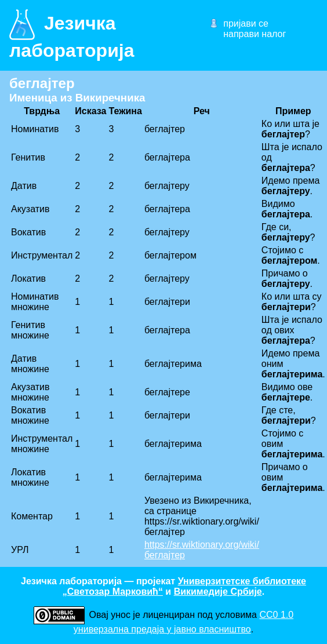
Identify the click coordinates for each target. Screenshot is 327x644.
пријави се (246, 23)
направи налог (255, 34)
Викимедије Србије (218, 592)
